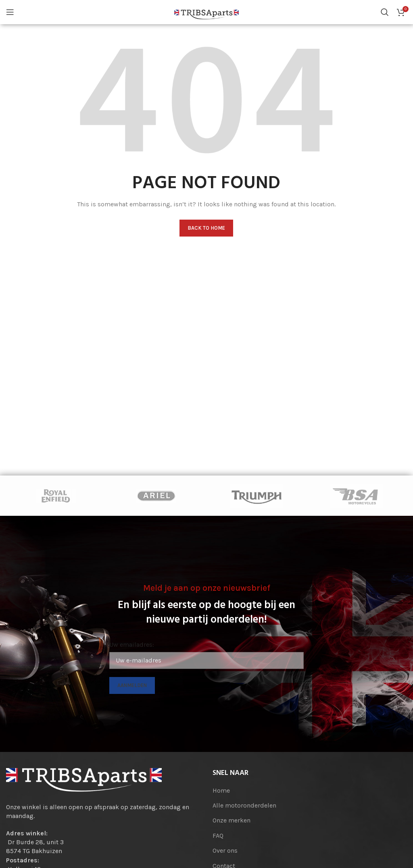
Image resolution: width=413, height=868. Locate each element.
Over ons (225, 850)
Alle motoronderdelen (244, 805)
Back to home (206, 228)
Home (221, 790)
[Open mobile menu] (10, 12)
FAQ (218, 836)
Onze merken (232, 820)
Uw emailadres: (132, 645)
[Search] (385, 12)
